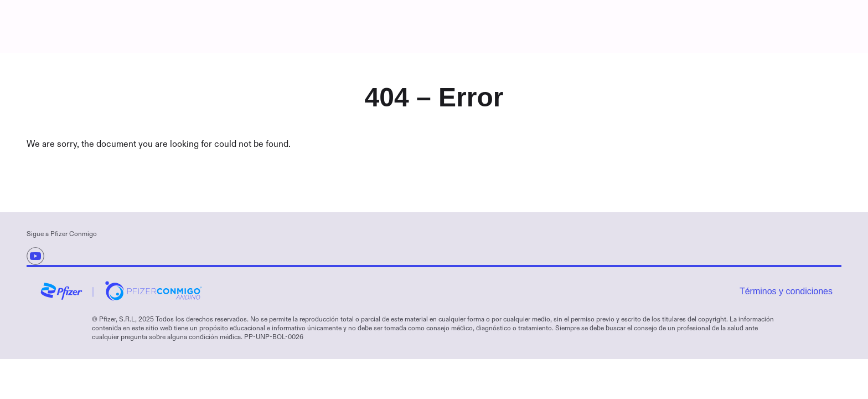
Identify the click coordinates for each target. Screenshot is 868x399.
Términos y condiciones (786, 291)
